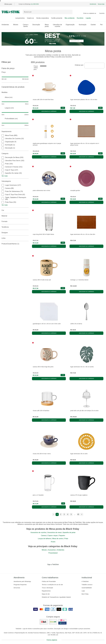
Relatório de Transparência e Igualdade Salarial (56, 597)
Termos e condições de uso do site (52, 585)
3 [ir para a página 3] (64, 514)
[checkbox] (3, 135)
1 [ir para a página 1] (57, 514)
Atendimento (93, 4)
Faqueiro (62, 536)
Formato (15, 221)
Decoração (37, 25)
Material (15, 216)
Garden (94, 25)
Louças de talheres (45, 539)
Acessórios (52, 550)
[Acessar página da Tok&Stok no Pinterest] (56, 569)
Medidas (15, 92)
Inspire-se (30, 18)
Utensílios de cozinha (58, 25)
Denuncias (17, 588)
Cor (15, 210)
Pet (102, 25)
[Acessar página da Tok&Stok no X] (61, 569)
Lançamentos (20, 18)
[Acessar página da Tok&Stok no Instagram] (50, 569)
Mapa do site (46, 594)
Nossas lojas (101, 4)
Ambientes (6, 25)
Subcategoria (15, 181)
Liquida (88, 18)
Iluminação (84, 25)
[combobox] (94, 66)
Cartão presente (57, 18)
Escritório (80, 18)
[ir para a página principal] (11, 12)
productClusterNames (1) (15, 244)
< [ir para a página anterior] (54, 514)
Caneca (44, 536)
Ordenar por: (79, 65)
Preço (15, 72)
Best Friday (85, 594)
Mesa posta (48, 25)
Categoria (15, 154)
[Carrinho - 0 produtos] (102, 12)
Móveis (17, 25)
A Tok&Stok (85, 581)
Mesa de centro (58, 539)
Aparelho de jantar (69, 532)
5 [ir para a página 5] (71, 514)
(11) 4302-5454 (35, 4)
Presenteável (53, 553)
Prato (66, 539)
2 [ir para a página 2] (61, 514)
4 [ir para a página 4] (68, 514)
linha (15, 238)
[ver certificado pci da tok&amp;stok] (62, 622)
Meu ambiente (70, 18)
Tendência (15, 227)
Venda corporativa (42, 18)
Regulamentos (46, 591)
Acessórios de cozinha (38, 532)
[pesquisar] (70, 12)
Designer (15, 233)
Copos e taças (53, 536)
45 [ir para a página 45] (78, 514)
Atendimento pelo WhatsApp (22, 581)
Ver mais (5, 176)
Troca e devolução (47, 588)
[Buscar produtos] (48, 12)
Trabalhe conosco (87, 585)
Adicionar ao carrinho (49, 111)
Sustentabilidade (87, 588)
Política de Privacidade (49, 581)
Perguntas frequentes (20, 585)
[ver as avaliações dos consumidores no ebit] (44, 622)
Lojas (83, 591)
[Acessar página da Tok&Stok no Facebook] (45, 569)
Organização (71, 25)
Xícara (53, 542)
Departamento (15, 132)
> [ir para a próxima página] (82, 514)
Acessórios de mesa (54, 532)
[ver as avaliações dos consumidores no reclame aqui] (53, 622)
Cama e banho (26, 25)
